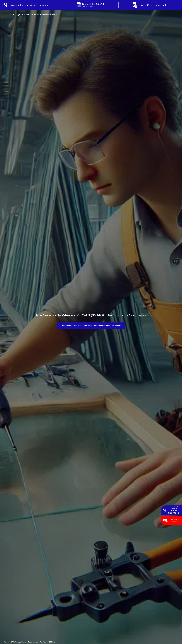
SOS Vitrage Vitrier (19, 642)
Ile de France (33, 642)
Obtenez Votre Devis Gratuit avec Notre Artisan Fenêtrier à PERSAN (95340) (91, 326)
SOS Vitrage (14, 14)
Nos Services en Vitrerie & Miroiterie (38, 14)
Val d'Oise (43, 642)
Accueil (6, 642)
